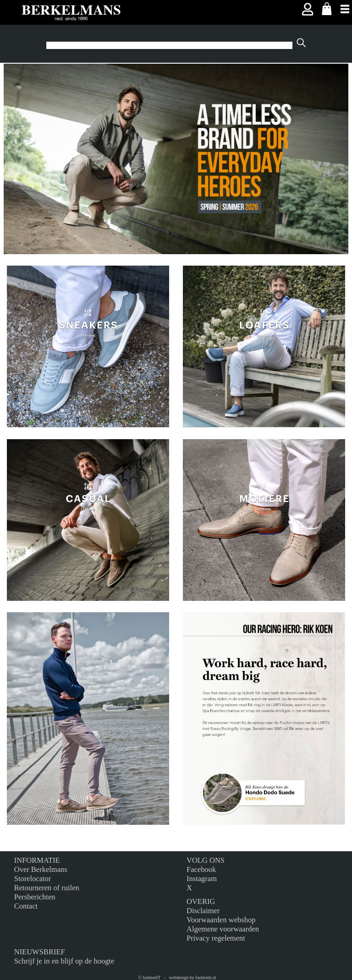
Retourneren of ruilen (47, 888)
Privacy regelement (216, 938)
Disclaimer (203, 911)
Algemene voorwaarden (223, 929)
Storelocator (33, 879)
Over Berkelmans (41, 869)
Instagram (202, 879)
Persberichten (35, 897)
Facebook (201, 869)
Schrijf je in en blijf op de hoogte (64, 961)
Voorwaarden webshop (221, 920)
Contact (26, 906)
